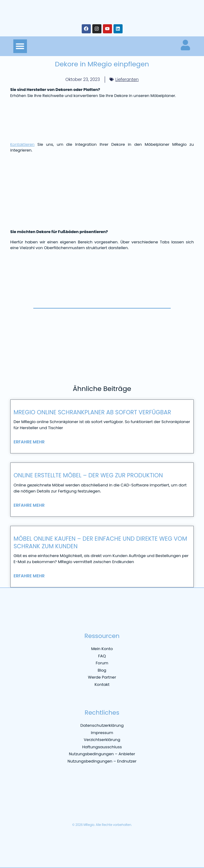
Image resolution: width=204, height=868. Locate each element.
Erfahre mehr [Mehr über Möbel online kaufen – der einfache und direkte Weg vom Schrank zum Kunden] (29, 576)
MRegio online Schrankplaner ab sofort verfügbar (92, 412)
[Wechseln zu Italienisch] (53, 811)
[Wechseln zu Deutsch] (17, 811)
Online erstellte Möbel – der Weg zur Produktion (88, 475)
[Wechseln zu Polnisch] (89, 811)
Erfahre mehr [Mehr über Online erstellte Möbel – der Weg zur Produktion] (29, 505)
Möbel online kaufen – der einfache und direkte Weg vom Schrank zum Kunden (100, 542)
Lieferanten (127, 79)
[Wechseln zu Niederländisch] (77, 811)
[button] (20, 46)
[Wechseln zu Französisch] (41, 811)
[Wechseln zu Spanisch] (65, 811)
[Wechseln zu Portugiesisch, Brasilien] (101, 811)
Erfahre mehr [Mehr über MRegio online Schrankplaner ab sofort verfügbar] (29, 442)
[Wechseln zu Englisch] (29, 811)
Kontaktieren (22, 144)
